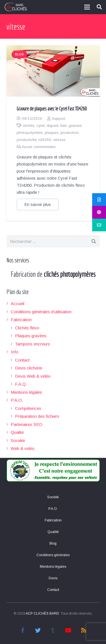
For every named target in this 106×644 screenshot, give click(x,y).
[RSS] (84, 630)
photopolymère (30, 133)
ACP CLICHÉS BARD (42, 613)
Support (59, 118)
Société (18, 440)
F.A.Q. (21, 384)
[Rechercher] (94, 241)
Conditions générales (53, 555)
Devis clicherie (29, 368)
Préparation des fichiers (37, 416)
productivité (27, 140)
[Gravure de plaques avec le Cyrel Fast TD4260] (53, 71)
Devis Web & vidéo (33, 376)
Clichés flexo (27, 328)
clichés (29, 126)
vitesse (59, 140)
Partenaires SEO (27, 424)
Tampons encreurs (33, 344)
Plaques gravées (31, 336)
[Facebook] (23, 630)
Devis (53, 578)
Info (15, 352)
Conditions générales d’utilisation (41, 312)
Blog (19, 54)
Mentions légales (26, 392)
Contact (22, 360)
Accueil (18, 303)
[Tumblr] (53, 630)
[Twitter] (38, 630)
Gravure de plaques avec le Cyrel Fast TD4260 (52, 109)
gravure (75, 126)
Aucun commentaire (39, 147)
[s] (53, 241)
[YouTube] (68, 630)
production (70, 133)
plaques (52, 133)
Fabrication (21, 320)
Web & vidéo (23, 448)
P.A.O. (17, 400)
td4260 (45, 140)
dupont (53, 126)
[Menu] (87, 7)
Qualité (17, 432)
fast (64, 126)
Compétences (28, 408)
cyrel (41, 126)
